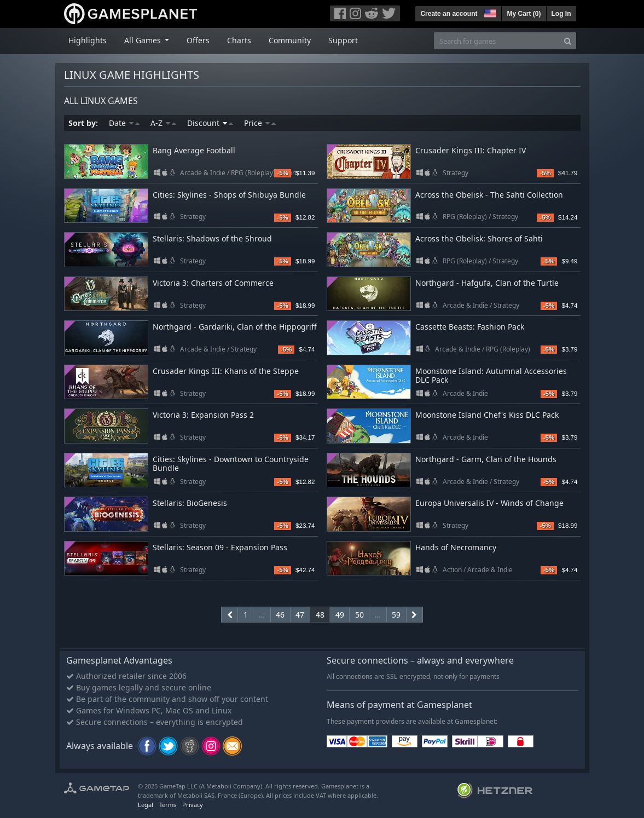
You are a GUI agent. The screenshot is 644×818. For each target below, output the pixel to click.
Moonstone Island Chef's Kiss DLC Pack (487, 415)
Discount (210, 123)
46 (280, 615)
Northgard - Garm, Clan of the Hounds (486, 459)
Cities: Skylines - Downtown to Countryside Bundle (231, 464)
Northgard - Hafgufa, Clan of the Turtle (487, 283)
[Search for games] (497, 41)
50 (359, 615)
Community (290, 40)
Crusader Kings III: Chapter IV (471, 150)
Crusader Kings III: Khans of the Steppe (226, 371)
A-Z (163, 123)
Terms (168, 805)
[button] (489, 12)
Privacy (193, 805)
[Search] (568, 41)
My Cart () (524, 14)
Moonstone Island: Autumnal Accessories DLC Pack (491, 376)
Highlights (88, 40)
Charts (239, 40)
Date (124, 123)
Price (260, 123)
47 (300, 615)
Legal (146, 805)
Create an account (449, 14)
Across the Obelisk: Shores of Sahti (479, 238)
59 (396, 615)
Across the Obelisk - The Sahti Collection (489, 195)
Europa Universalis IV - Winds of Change (489, 503)
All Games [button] (144, 40)
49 (340, 615)
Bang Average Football (194, 150)
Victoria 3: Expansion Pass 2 (203, 415)
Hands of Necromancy (456, 547)
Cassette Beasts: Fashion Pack (470, 327)
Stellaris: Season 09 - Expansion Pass (220, 547)
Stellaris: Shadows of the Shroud (212, 238)
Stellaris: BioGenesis (190, 503)
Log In (561, 14)
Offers (198, 40)
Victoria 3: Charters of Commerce (213, 283)
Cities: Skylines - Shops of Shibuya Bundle (229, 195)
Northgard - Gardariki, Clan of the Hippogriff (235, 327)
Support (343, 40)
